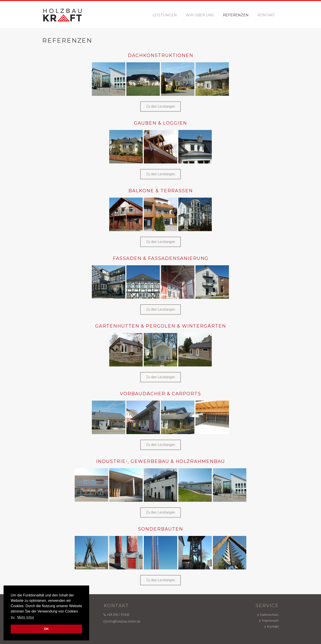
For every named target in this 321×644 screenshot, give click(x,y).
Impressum (270, 621)
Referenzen (236, 15)
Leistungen (165, 15)
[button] (160, 107)
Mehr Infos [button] (26, 617)
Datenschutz (269, 615)
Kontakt (266, 15)
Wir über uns (200, 15)
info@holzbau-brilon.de (124, 621)
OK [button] (46, 629)
